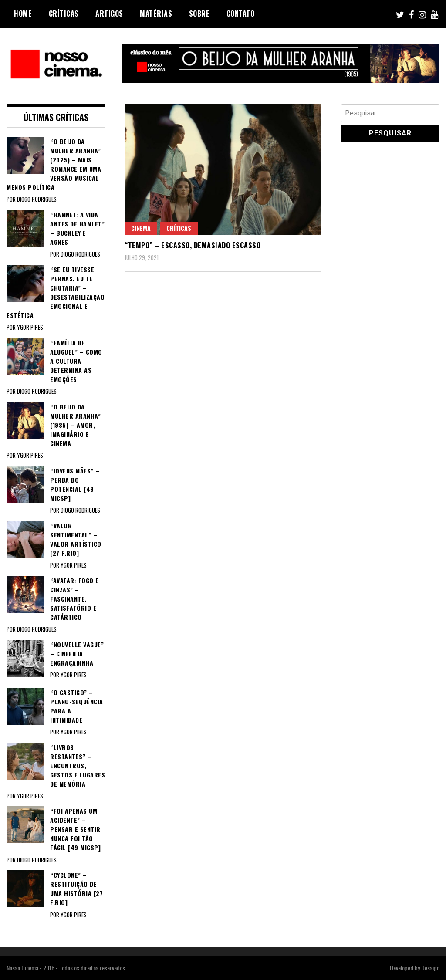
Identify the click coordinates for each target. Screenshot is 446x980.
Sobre (199, 14)
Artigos (109, 14)
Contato (241, 14)
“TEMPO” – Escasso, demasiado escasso (193, 245)
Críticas (64, 14)
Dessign (430, 968)
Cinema (141, 228)
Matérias (156, 14)
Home (23, 14)
